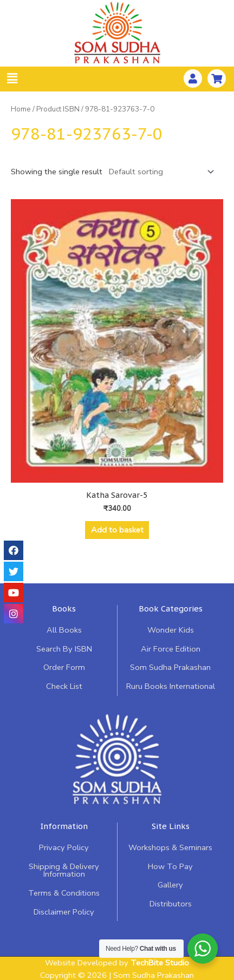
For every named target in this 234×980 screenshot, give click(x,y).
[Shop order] (159, 172)
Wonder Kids (171, 630)
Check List (64, 686)
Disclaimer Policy (64, 912)
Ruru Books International (171, 686)
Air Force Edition (171, 649)
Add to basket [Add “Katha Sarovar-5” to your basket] (117, 530)
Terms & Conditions (64, 893)
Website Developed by (117, 963)
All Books (64, 630)
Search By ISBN (64, 649)
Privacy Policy (64, 847)
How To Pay (170, 866)
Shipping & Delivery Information (64, 870)
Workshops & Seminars (170, 847)
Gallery (170, 885)
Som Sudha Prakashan (170, 667)
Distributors (171, 904)
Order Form (64, 667)
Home (21, 109)
